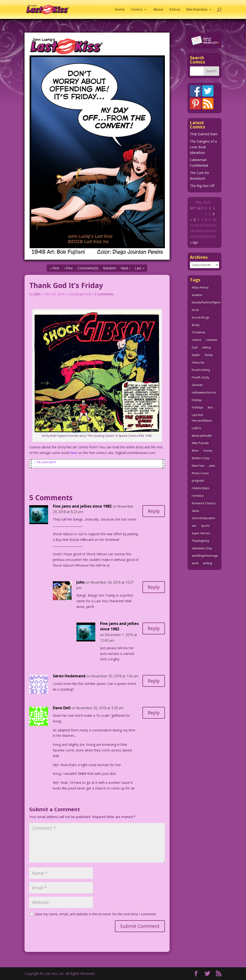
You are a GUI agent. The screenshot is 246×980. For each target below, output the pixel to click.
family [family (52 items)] (209, 355)
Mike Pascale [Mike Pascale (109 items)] (200, 443)
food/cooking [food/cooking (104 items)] (201, 370)
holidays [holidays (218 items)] (197, 407)
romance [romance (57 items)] (198, 496)
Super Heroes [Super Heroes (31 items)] (201, 533)
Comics (137, 10)
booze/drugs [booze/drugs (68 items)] (200, 317)
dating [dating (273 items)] (206, 347)
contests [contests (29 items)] (212, 340)
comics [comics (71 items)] (196, 340)
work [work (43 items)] (195, 563)
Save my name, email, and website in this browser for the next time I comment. (96, 914)
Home (120, 10)
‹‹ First (54, 268)
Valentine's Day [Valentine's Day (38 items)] (202, 548)
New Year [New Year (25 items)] (198, 466)
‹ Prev (68, 268)
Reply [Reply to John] (154, 587)
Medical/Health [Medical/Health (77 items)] (202, 436)
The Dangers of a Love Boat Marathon (203, 147)
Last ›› (139, 268)
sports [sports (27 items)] (205, 526)
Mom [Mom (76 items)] (195, 451)
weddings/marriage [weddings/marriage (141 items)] (205, 556)
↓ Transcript (45, 462)
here (74, 453)
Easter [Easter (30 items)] (196, 355)
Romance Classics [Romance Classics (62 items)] (204, 503)
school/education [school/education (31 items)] (203, 518)
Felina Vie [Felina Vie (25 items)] (198, 363)
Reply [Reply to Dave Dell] (154, 713)
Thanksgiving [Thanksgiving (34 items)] (200, 541)
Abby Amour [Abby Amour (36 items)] (200, 287)
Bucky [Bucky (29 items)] (196, 325)
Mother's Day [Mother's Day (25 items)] (201, 458)
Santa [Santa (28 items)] (195, 511)
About (158, 10)
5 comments (104, 294)
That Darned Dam (204, 134)
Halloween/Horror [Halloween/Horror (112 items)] (204, 392)
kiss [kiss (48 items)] (210, 407)
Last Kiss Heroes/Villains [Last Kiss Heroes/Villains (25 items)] (202, 418)
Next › (125, 268)
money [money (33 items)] (208, 451)
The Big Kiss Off (202, 186)
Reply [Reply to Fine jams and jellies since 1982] (154, 511)
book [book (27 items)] (195, 310)
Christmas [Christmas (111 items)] (198, 332)
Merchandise (197, 10)
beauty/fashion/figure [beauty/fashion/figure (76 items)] (206, 302)
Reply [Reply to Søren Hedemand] (154, 681)
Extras (175, 10)
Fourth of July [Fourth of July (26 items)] (200, 377)
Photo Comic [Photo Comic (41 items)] (200, 473)
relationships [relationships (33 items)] (200, 488)
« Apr (194, 242)
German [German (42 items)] (197, 385)
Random (110, 268)
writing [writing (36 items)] (208, 563)
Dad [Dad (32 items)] (195, 347)
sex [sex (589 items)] (194, 526)
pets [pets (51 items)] (212, 466)
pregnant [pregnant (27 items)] (198, 481)
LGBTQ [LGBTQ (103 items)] (196, 428)
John (37, 294)
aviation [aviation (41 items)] (197, 295)
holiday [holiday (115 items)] (197, 400)
